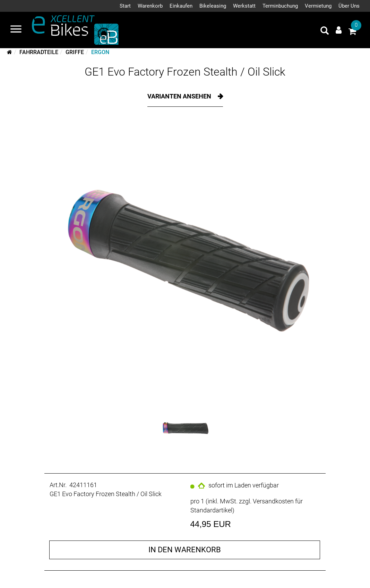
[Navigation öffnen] (16, 30)
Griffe (75, 52)
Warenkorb (150, 6)
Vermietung (318, 6)
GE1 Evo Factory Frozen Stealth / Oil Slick (185, 72)
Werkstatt (244, 6)
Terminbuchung (280, 6)
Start (125, 6)
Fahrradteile (39, 52)
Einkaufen (181, 6)
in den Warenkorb (185, 550)
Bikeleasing (213, 6)
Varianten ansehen (180, 96)
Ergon (100, 52)
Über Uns (349, 6)
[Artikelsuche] (325, 32)
